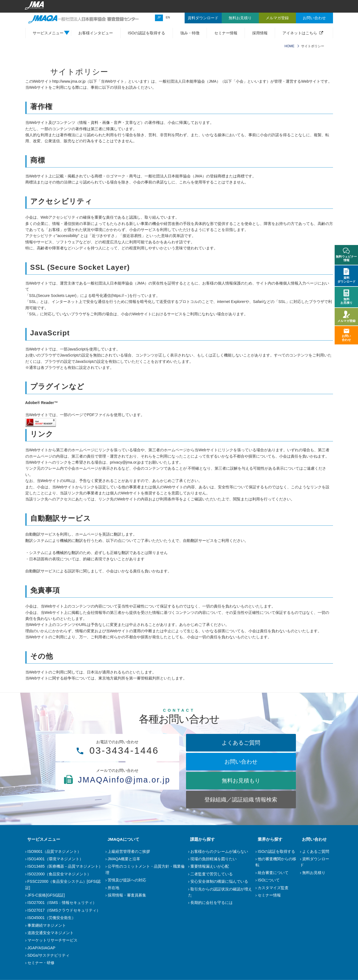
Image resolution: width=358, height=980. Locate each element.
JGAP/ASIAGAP (41, 948)
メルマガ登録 (346, 317)
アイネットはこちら (300, 33)
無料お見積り (314, 873)
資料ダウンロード (346, 275)
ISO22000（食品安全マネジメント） (59, 874)
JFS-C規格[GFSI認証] (46, 895)
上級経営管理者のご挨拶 (129, 851)
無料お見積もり (241, 781)
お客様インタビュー (96, 33)
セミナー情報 (226, 33)
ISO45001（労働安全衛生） (52, 918)
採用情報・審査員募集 (127, 895)
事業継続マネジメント (47, 925)
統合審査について (273, 873)
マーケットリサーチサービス (52, 940)
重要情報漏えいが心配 (210, 866)
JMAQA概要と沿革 (124, 859)
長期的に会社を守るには (212, 903)
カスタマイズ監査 (273, 888)
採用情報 (260, 33)
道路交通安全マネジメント (51, 933)
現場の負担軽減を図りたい (213, 859)
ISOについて (269, 880)
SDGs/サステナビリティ (48, 955)
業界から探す (268, 839)
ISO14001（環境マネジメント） (55, 859)
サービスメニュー (42, 839)
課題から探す (201, 839)
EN (168, 17)
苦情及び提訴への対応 (127, 880)
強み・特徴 (190, 33)
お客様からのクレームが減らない (219, 851)
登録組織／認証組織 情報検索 (241, 800)
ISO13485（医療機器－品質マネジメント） (65, 866)
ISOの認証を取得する (146, 33)
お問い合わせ (241, 762)
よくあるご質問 (241, 743)
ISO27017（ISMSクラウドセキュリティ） (64, 910)
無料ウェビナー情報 (346, 255)
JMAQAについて (121, 839)
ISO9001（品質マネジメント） (54, 851)
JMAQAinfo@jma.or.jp (117, 790)
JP (159, 17)
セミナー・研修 (41, 963)
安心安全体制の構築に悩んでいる (219, 881)
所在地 (113, 888)
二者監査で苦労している (212, 874)
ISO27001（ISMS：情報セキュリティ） (62, 903)
